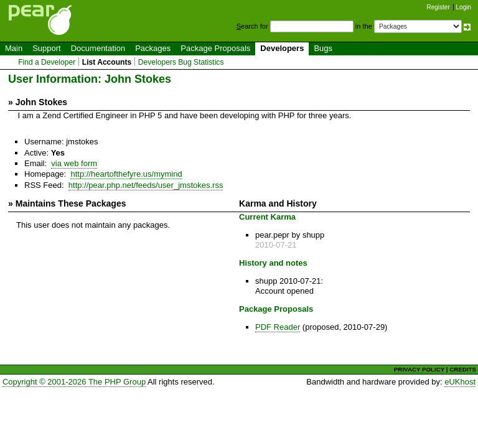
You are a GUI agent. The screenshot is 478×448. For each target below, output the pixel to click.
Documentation (98, 48)
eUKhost (460, 382)
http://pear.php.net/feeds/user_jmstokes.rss (146, 185)
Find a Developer (47, 62)
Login (464, 7)
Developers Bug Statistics (181, 62)
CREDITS (463, 369)
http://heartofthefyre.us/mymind (126, 174)
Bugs (323, 48)
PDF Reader (278, 327)
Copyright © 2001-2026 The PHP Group (74, 382)
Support (47, 48)
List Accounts (107, 62)
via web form (74, 163)
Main (14, 48)
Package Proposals (215, 48)
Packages (153, 48)
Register (438, 7)
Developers (282, 48)
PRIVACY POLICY (419, 369)
